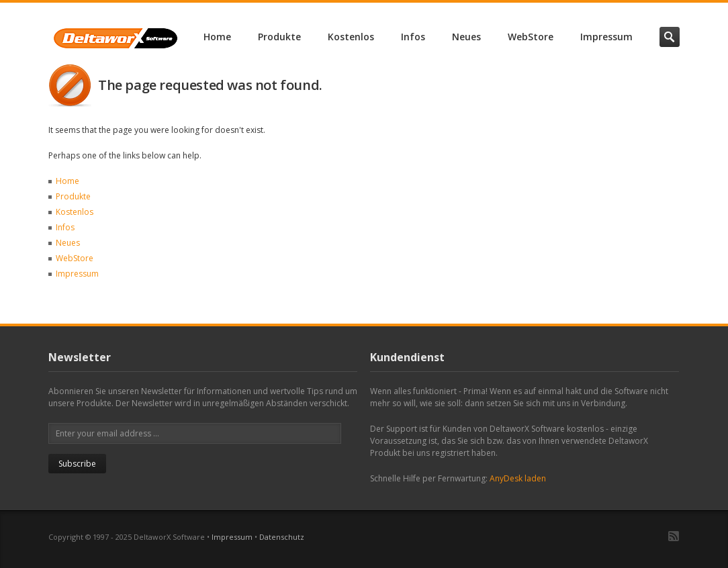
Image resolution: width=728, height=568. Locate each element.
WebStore (531, 37)
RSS (674, 536)
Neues (466, 37)
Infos (413, 37)
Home (217, 37)
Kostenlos (351, 37)
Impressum (606, 37)
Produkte (279, 37)
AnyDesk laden (518, 478)
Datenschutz (282, 537)
